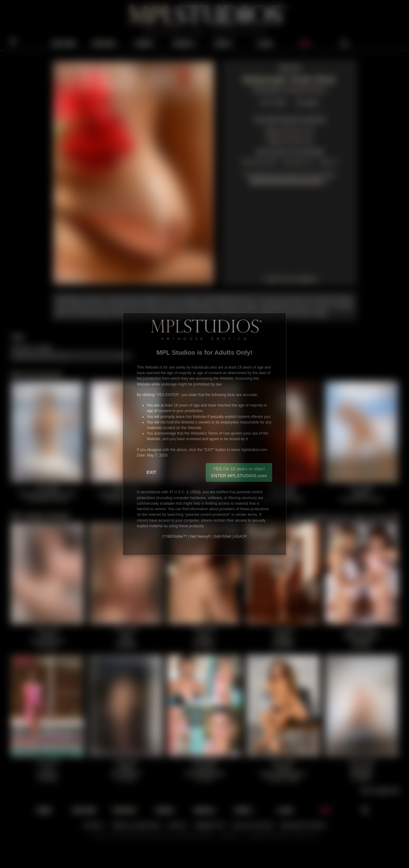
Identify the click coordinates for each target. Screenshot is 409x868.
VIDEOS (144, 43)
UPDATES (104, 43)
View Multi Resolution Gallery (289, 119)
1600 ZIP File (282, 130)
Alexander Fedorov (305, 89)
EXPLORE (64, 43)
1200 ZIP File (283, 140)
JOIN (305, 43)
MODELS (184, 43)
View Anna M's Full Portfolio (289, 151)
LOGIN (265, 43)
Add (126, 355)
